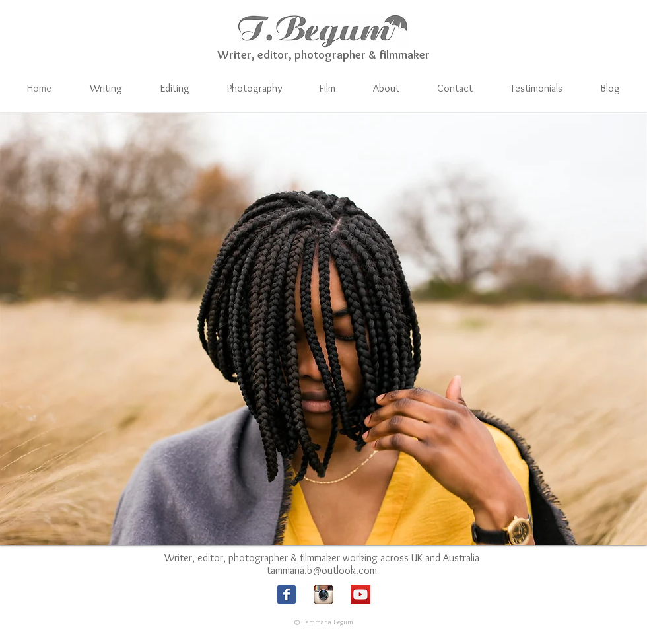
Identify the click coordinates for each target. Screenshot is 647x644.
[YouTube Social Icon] (360, 594)
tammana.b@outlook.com (322, 570)
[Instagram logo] (323, 594)
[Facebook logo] (287, 594)
